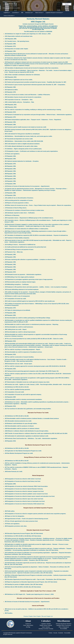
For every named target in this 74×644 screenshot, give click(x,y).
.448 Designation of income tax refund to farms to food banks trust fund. (25, 501)
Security (55, 633)
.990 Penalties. (9, 613)
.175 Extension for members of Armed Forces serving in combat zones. (24, 210)
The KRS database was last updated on (38, 32)
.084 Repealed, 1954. (10, 169)
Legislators (7, 13)
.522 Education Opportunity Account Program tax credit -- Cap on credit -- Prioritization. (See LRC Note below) (35, 579)
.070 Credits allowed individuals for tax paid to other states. (21, 146)
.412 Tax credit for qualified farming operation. (17, 389)
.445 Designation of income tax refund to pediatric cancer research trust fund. (26, 494)
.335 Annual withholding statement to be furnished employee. (22, 289)
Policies (51, 633)
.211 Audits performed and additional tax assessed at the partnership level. (25, 247)
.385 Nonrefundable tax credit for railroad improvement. (20, 332)
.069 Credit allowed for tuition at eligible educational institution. (22, 144)
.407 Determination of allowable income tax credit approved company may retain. (27, 382)
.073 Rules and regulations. (12, 154)
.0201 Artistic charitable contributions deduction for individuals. (22, 75)
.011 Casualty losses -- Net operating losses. (17, 41)
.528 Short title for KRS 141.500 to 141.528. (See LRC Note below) (23, 587)
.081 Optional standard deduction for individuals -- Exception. (22, 161)
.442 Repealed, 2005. (10, 484)
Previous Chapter (28, 616)
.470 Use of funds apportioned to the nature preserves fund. (21, 521)
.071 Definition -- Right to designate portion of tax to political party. (23, 149)
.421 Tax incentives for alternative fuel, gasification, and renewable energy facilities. (28, 409)
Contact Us (28, 624)
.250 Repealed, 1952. (10, 264)
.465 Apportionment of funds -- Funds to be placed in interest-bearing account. (26, 519)
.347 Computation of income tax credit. (15, 299)
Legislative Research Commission (54, 13)
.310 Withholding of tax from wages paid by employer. (20, 277)
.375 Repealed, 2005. (10, 313)
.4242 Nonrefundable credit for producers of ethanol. (19, 426)
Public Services (39, 13)
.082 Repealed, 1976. (10, 164)
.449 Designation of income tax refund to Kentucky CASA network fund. (25, 504)
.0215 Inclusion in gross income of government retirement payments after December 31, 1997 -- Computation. (35, 85)
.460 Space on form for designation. (15, 516)
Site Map (28, 627)
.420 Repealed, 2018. (10, 406)
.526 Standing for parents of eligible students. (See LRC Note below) (24, 584)
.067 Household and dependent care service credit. (19, 139)
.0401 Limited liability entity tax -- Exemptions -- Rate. (19, 102)
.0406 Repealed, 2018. (11, 107)
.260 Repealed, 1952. (10, 267)
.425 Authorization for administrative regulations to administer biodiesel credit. (27, 436)
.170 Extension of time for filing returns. (16, 208)
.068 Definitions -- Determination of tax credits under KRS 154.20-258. (24, 141)
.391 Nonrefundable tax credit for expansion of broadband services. (23, 352)
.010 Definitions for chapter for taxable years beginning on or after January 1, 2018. (28, 34)
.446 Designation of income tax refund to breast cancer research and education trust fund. (30, 496)
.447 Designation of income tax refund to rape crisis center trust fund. (24, 499)
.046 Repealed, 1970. (10, 117)
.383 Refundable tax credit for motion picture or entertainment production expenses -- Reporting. (32, 324)
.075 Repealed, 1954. (10, 156)
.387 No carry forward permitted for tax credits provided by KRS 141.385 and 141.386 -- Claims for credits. (34, 339)
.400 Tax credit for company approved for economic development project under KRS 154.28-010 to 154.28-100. (35, 366)
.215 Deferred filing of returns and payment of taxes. (19, 249)
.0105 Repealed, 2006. (11, 39)
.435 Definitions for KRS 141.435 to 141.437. (17, 461)
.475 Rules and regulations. (12, 524)
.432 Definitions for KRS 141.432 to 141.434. (17, 448)
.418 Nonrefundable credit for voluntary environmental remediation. (23, 399)
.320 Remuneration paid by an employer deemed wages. (20, 282)
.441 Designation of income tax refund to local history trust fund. (23, 481)
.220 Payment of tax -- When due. (14, 252)
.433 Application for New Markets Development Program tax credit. (23, 451)
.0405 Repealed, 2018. (11, 105)
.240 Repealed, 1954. (10, 262)
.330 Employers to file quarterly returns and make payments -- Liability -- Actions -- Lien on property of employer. (36, 287)
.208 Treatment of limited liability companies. (17, 238)
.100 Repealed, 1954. (10, 181)
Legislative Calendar (46, 624)
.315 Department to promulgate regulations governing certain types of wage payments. (29, 279)
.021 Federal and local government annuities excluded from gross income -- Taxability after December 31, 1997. (36, 82)
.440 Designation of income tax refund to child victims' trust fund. (23, 479)
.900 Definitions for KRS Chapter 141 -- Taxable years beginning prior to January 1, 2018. (29, 594)
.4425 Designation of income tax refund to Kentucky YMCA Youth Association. (26, 486)
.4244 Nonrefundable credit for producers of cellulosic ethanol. (22, 429)
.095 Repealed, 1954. (10, 176)
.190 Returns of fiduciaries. (12, 215)
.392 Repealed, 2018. (10, 354)
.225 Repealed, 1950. (10, 255)
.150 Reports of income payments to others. (17, 203)
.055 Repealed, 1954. (10, 122)
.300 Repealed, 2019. (10, 272)
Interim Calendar (46, 627)
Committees (16, 13)
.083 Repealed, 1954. (10, 166)
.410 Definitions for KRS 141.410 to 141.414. (17, 387)
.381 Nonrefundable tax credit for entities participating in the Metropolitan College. (28, 318)
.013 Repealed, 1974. (10, 46)
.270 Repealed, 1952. (10, 269)
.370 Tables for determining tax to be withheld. (17, 310)
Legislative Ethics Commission (64, 625)
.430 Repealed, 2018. (10, 441)
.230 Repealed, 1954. (10, 257)
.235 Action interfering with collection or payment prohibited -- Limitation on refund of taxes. (30, 260)
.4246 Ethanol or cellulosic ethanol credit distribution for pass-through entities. (27, 431)
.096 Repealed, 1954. (10, 179)
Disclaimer (61, 633)
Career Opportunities (28, 625)
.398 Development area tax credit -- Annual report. (18, 364)
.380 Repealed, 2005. (10, 315)
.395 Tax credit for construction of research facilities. (19, 357)
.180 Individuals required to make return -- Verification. (20, 213)
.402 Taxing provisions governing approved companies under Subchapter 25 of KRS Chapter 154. (32, 371)
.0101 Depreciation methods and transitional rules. (19, 36)
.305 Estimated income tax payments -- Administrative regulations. (23, 274)
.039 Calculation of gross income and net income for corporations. (23, 97)
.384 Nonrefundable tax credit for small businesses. (19, 327)
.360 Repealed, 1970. (10, 308)
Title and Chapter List (47, 616)
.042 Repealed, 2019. (10, 112)
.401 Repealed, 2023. (10, 369)
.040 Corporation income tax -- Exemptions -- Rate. (19, 100)
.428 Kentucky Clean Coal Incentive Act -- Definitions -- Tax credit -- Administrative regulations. (31, 438)
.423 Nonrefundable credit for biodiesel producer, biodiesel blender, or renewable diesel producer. (32, 418)
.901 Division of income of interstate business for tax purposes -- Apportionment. (27, 602)
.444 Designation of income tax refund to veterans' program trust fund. (24, 491)
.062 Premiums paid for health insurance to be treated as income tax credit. (26, 127)
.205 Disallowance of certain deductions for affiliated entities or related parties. (27, 229)
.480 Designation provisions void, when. (16, 526)
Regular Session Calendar (46, 625)
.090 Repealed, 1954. (10, 174)
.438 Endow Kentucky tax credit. (14, 472)
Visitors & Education (9, 16)
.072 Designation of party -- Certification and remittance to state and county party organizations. (31, 151)
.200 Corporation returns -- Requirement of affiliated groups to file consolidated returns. (29, 218)
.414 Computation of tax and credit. (14, 392)
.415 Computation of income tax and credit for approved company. (23, 395)
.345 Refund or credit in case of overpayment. (17, 296)
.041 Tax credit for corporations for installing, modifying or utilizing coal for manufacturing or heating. (33, 110)
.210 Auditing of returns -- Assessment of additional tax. (20, 245)
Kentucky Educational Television (64, 624)
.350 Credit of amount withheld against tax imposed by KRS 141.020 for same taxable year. (30, 301)
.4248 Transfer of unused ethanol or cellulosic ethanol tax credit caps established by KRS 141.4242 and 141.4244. (36, 433)
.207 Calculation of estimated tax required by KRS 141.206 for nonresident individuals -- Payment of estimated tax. (36, 235)
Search (67, 4)
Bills (22, 13)
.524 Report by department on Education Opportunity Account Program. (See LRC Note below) (31, 582)
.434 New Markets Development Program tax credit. (19, 453)
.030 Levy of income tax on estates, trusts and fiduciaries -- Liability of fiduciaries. (27, 95)
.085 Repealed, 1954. (10, 171)
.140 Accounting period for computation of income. (19, 200)
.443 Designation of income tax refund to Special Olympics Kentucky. (24, 489)
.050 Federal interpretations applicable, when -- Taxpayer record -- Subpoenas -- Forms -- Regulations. (33, 120)
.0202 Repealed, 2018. (11, 77)
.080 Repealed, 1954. (10, 159)
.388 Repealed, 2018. (10, 341)
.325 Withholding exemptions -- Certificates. (17, 284)
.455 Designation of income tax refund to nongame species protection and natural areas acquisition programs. (35, 514)
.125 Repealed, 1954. (10, 195)
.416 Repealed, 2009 (10, 397)
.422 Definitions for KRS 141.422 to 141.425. (17, 416)
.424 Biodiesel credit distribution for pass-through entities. (21, 423)
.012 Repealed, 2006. (10, 44)
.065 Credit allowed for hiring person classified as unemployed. (22, 134)
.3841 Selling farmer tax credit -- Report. (16, 329)
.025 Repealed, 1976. (10, 92)
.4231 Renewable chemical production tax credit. (18, 421)
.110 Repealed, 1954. (10, 184)
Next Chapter (37, 616)
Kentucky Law (29, 13)
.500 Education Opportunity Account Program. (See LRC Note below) (24, 533)
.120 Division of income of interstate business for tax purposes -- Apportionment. (27, 186)
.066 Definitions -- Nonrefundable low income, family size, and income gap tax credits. (29, 136)
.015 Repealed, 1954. (10, 51)
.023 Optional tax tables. (11, 90)
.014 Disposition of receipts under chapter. (16, 49)
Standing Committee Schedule (46, 629)
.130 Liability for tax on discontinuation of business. (19, 198)
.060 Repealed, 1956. (10, 125)
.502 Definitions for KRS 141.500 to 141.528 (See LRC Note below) (23, 536)
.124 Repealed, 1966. (10, 193)
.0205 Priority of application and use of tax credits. (19, 80)
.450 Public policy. (10, 511)
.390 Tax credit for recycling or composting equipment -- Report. (22, 350)
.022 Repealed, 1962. (10, 87)
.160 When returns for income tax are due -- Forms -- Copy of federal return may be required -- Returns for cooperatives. (38, 205)
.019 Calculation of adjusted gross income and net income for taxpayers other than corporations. (32, 68)
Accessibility (67, 633)
